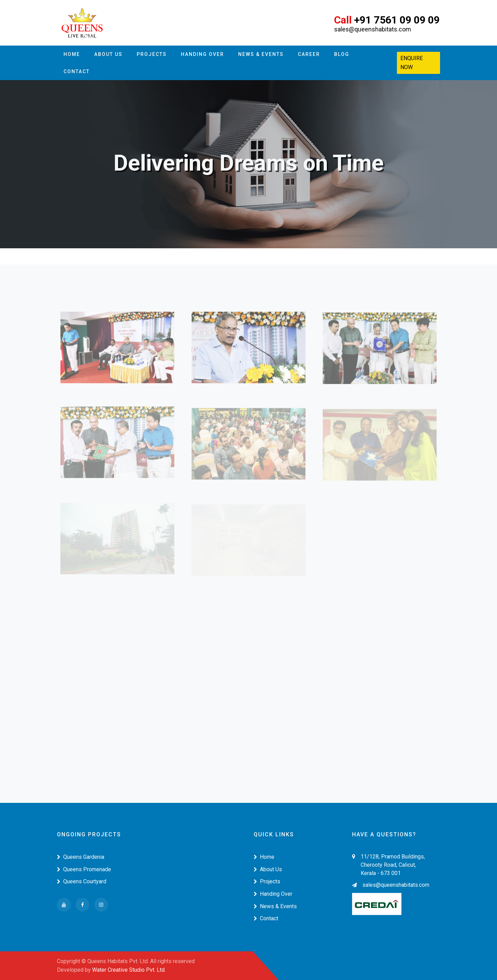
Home (72, 54)
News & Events (261, 54)
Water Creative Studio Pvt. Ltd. (129, 970)
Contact (77, 71)
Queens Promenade (84, 869)
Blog (342, 54)
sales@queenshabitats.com (391, 885)
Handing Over (202, 54)
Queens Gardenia (81, 857)
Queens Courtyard (82, 881)
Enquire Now (412, 63)
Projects (152, 54)
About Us (108, 54)
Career (309, 54)
